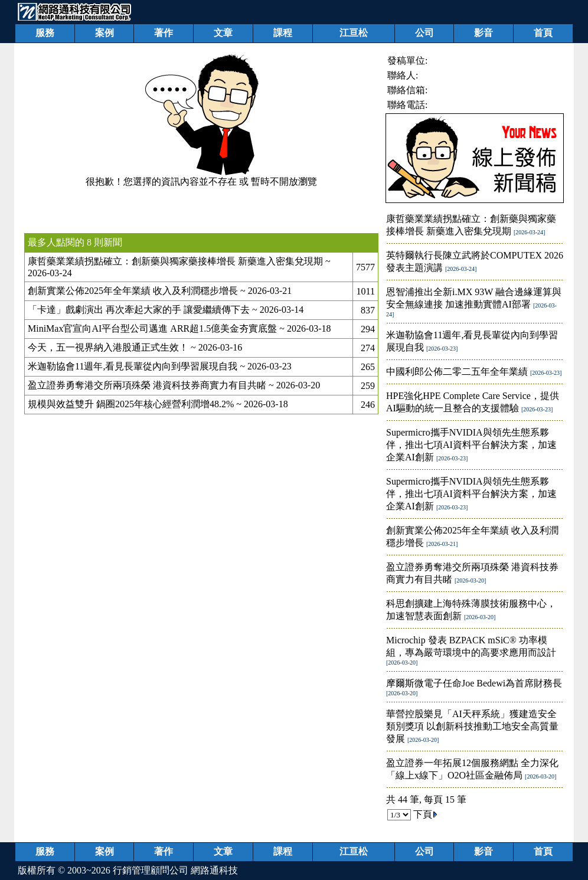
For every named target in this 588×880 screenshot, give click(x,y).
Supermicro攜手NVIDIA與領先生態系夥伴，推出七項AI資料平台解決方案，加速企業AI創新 (471, 445)
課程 (283, 33)
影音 (484, 33)
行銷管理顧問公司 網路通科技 (175, 870)
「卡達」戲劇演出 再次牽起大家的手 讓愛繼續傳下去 (139, 310)
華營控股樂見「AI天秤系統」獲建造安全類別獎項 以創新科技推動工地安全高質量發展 (472, 726)
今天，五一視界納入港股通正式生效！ (108, 347)
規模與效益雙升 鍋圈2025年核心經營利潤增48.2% (131, 404)
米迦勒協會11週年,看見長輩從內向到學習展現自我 (133, 366)
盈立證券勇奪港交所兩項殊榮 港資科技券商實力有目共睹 (147, 385)
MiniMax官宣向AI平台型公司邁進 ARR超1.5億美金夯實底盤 (152, 328)
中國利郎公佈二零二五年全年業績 (457, 372)
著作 (164, 33)
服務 (45, 33)
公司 (424, 33)
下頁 (426, 814)
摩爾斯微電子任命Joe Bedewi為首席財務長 (474, 683)
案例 (104, 33)
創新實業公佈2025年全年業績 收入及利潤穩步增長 (133, 291)
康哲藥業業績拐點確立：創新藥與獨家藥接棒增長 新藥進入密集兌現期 (175, 261)
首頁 (543, 33)
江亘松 (354, 33)
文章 (223, 33)
